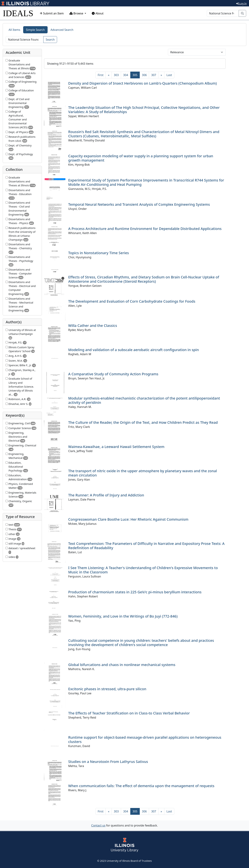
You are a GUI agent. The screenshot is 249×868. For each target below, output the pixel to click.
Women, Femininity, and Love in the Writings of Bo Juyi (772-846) (123, 616)
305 (136, 75)
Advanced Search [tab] (62, 30)
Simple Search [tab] (35, 30)
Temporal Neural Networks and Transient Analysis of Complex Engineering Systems (139, 204)
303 (116, 75)
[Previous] (109, 75)
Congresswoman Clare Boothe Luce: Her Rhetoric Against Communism (128, 519)
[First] (101, 75)
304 (126, 75)
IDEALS (18, 13)
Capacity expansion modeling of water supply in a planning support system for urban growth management (141, 158)
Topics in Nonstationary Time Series (99, 253)
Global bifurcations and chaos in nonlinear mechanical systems (122, 665)
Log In (241, 3)
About (98, 13)
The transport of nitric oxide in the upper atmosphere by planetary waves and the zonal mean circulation (143, 473)
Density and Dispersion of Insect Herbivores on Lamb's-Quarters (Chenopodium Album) (143, 83)
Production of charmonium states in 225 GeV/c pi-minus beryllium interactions (135, 592)
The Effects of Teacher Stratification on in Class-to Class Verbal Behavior (129, 713)
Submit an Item (52, 13)
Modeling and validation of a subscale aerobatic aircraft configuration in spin (134, 350)
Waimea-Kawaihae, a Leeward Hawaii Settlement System (116, 447)
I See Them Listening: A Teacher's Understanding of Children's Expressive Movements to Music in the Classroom (143, 570)
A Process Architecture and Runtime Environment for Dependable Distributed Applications (145, 229)
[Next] (161, 75)
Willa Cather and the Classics (93, 326)
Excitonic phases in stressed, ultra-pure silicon (107, 689)
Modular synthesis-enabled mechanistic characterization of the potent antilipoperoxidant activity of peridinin (144, 400)
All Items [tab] (14, 30)
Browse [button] (77, 13)
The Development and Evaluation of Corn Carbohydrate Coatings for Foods (132, 301)
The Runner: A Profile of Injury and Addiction (106, 495)
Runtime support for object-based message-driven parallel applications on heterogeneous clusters (145, 739)
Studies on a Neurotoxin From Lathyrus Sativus (108, 762)
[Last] (169, 75)
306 (144, 75)
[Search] (223, 13)
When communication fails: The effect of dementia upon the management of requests (141, 786)
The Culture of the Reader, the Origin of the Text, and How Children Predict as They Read (143, 422)
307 (154, 75)
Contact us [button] (98, 825)
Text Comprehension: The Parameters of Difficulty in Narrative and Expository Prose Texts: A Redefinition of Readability (146, 546)
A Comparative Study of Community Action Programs (113, 374)
